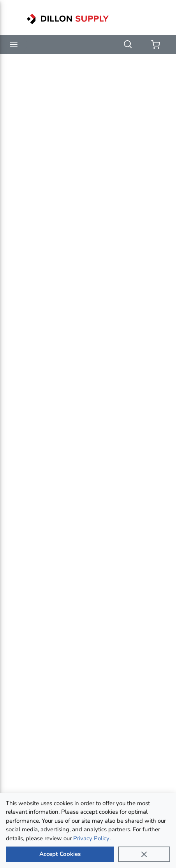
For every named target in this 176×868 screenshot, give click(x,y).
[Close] (144, 854)
